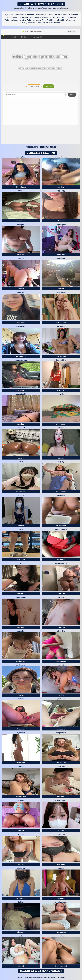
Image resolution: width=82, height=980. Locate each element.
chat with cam (21, 797)
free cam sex (61, 492)
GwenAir (61, 868)
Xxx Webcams (29, 20)
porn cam (21, 593)
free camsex (21, 390)
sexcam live (61, 390)
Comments (32, 147)
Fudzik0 (21, 902)
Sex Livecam (52, 20)
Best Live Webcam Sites (68, 20)
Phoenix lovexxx (61, 157)
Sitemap (19, 977)
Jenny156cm (61, 767)
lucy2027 (21, 563)
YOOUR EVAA (61, 699)
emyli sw (21, 800)
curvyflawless (61, 733)
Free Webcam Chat (37, 17)
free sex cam (61, 322)
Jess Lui (61, 665)
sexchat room (21, 661)
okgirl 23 (21, 834)
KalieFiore (21, 259)
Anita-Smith (61, 259)
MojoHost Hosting (36, 977)
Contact (26, 977)
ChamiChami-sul (61, 800)
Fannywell (21, 292)
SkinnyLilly (61, 631)
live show (21, 627)
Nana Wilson (61, 292)
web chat (21, 831)
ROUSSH (21, 191)
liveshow (21, 289)
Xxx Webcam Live (43, 15)
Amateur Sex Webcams (52, 23)
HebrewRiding (61, 360)
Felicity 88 (61, 834)
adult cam (21, 255)
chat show (61, 797)
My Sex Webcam (11, 15)
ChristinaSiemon (61, 902)
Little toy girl (21, 868)
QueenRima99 (21, 394)
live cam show (21, 898)
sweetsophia (21, 597)
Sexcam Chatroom (69, 17)
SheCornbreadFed (61, 563)
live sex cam (61, 356)
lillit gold (61, 428)
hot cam (61, 831)
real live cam (21, 221)
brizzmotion (61, 326)
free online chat (61, 966)
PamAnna (21, 767)
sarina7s (21, 496)
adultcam (21, 526)
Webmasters (61, 977)
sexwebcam (61, 187)
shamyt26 (21, 225)
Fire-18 (21, 529)
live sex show (61, 729)
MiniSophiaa (21, 157)
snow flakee (61, 936)
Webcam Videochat (27, 15)
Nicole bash (21, 428)
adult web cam (61, 424)
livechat (21, 966)
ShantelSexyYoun (21, 360)
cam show (21, 560)
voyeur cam (61, 560)
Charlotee (61, 394)
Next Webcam (48, 147)
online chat (61, 255)
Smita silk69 (21, 631)
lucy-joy (61, 462)
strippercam (21, 729)
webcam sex (61, 932)
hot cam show (21, 356)
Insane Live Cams (53, 17)
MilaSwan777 (21, 326)
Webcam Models (50, 977)
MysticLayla (21, 733)
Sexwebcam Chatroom (19, 17)
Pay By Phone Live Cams (31, 23)
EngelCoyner (61, 225)
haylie (21, 936)
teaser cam (61, 593)
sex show (21, 424)
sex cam (21, 864)
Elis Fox (61, 597)
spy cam (61, 289)
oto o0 (21, 462)
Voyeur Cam (41, 20)
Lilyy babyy (61, 191)
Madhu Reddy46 (61, 529)
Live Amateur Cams (59, 15)
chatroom (21, 932)
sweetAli (21, 699)
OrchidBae (61, 496)
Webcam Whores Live (13, 20)
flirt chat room (21, 187)
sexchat (61, 458)
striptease (61, 221)
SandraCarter (21, 665)
